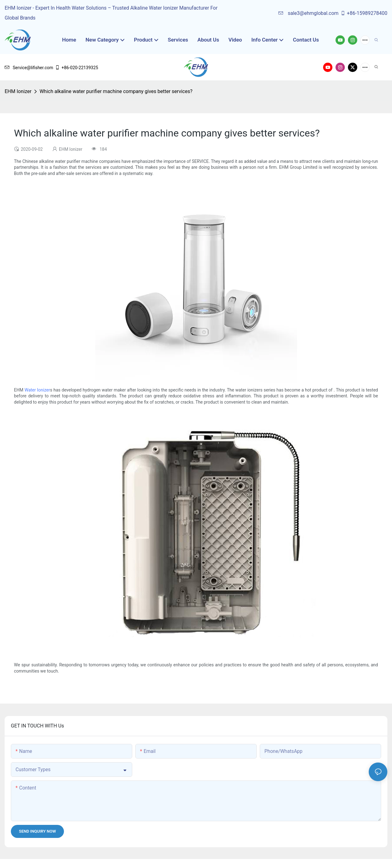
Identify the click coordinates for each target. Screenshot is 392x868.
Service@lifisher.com (29, 68)
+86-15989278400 (364, 13)
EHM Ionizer (18, 91)
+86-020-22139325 (77, 68)
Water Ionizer (37, 390)
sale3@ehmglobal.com (308, 13)
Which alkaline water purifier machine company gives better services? (116, 91)
